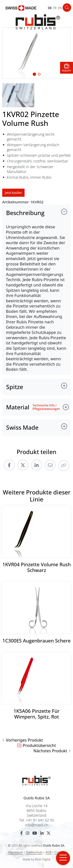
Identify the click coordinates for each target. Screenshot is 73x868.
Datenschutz (34, 852)
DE (50, 8)
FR (55, 8)
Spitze (15, 387)
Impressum (16, 852)
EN (60, 8)
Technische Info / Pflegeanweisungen (46, 407)
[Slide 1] (34, 74)
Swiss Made (22, 427)
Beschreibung (25, 213)
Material (18, 407)
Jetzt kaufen (13, 193)
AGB (48, 852)
